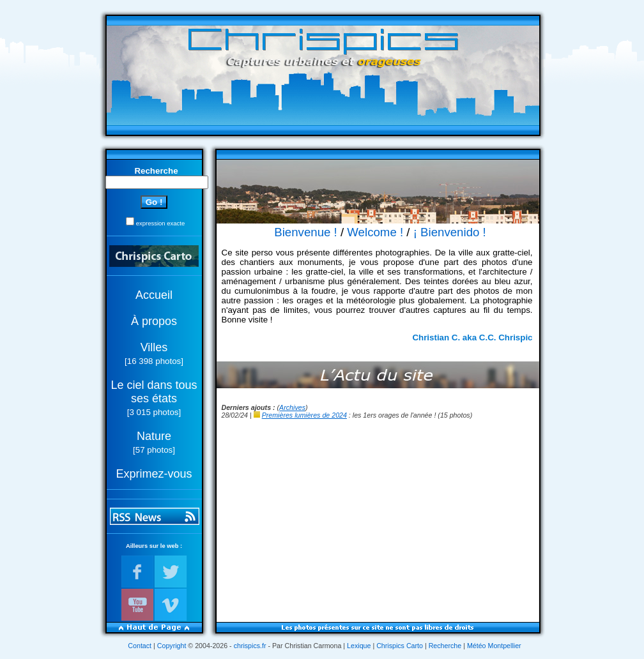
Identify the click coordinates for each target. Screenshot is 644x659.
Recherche (445, 646)
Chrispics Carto (400, 646)
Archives (292, 407)
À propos (154, 321)
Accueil (154, 295)
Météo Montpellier (494, 646)
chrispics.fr (250, 646)
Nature (154, 436)
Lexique (359, 646)
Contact (140, 646)
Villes (154, 347)
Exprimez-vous (154, 474)
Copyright (172, 646)
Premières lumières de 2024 (304, 415)
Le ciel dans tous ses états (154, 392)
